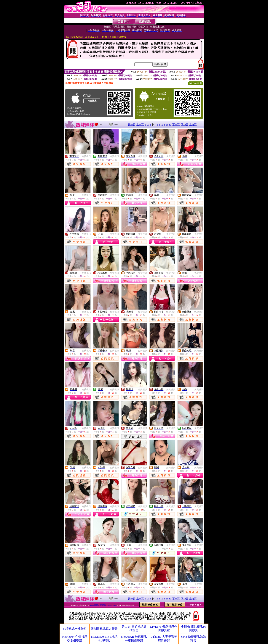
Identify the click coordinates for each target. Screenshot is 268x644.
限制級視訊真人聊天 (104, 629)
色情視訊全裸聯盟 (75, 629)
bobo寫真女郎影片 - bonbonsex (103, 605)
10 (170, 124)
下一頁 (176, 124)
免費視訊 (86, 156)
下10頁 (185, 124)
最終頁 (193, 124)
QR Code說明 (196, 83)
